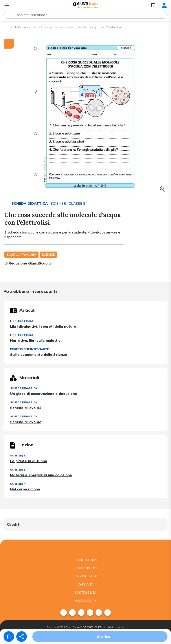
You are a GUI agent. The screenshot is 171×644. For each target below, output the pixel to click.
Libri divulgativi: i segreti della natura (43, 326)
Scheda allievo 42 (26, 422)
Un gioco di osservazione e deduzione (44, 394)
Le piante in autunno (29, 461)
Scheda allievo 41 (26, 408)
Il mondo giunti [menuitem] (86, 576)
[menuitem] (64, 613)
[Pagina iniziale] (7, 27)
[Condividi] (22, 637)
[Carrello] (153, 5)
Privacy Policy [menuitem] (86, 568)
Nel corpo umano (25, 489)
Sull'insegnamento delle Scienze (39, 354)
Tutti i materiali (25, 27)
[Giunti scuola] (85, 548)
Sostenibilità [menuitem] (85, 593)
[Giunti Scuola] (85, 5)
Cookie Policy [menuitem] (86, 560)
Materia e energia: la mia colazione (41, 475)
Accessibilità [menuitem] (85, 601)
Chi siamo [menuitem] (86, 584)
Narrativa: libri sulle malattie (35, 340)
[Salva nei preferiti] (9, 637)
